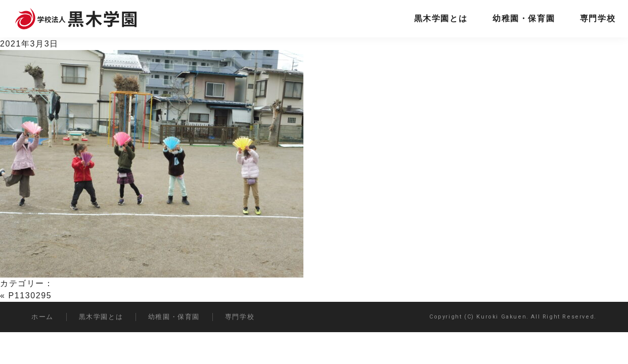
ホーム (42, 317)
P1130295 (30, 295)
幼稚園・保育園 (524, 18)
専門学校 (598, 18)
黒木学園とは (441, 18)
